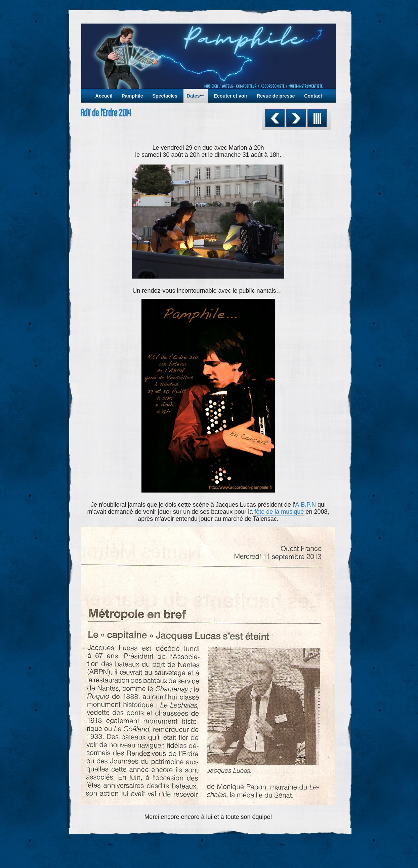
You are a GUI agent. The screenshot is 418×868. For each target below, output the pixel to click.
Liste (317, 118)
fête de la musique (279, 512)
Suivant (296, 118)
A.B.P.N (305, 505)
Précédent (275, 118)
